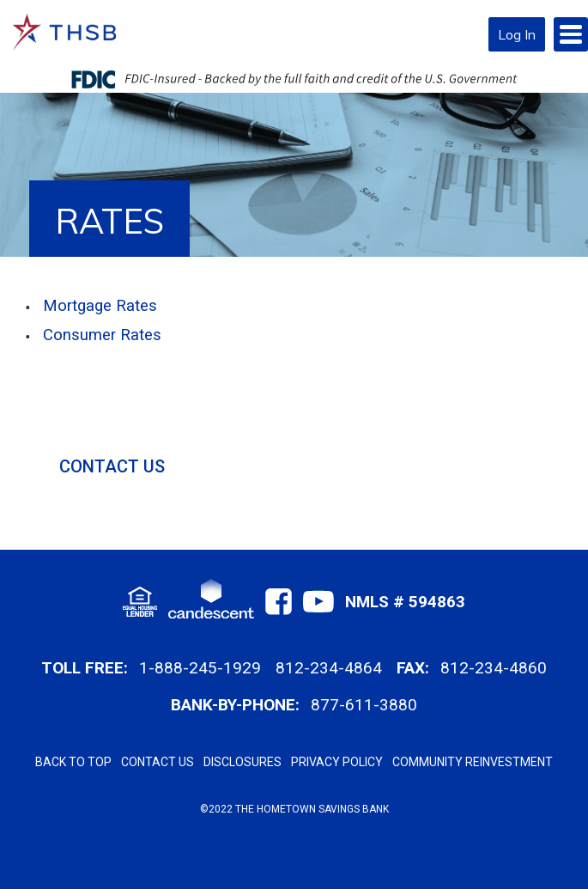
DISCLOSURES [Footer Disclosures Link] (242, 762)
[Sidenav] (306, 434)
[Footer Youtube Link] (318, 602)
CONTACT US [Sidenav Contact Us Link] (112, 466)
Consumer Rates (102, 335)
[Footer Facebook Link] (279, 602)
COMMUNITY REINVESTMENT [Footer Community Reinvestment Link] (473, 762)
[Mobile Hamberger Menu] (571, 34)
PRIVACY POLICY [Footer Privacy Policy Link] (337, 762)
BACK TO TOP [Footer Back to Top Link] (73, 762)
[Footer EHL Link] (140, 602)
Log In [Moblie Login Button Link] (517, 34)
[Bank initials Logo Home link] (64, 32)
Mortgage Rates (100, 306)
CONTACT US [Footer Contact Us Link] (158, 762)
